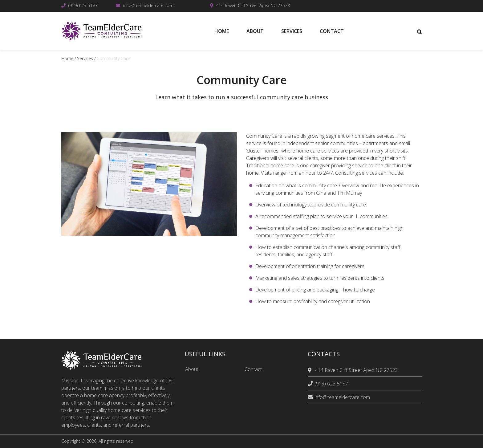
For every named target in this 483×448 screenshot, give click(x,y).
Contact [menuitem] (332, 31)
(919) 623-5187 (83, 5)
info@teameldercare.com (148, 5)
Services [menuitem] (292, 31)
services (85, 58)
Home (67, 58)
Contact (253, 369)
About (192, 369)
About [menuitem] (255, 31)
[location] (310, 370)
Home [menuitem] (222, 31)
